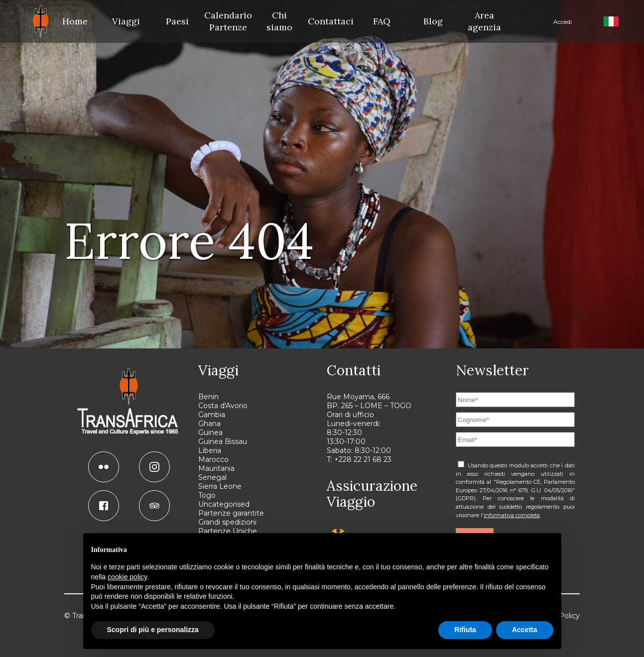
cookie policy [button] (127, 577)
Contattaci (331, 21)
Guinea (210, 433)
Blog (433, 21)
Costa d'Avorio (223, 406)
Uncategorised (224, 504)
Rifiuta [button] (465, 630)
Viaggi (126, 21)
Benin (208, 397)
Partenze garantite (231, 513)
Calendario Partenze (228, 21)
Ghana (209, 424)
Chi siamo (279, 21)
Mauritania (216, 468)
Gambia (212, 415)
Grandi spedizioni (227, 522)
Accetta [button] (525, 630)
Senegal (212, 477)
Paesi (177, 21)
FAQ (382, 21)
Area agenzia (484, 21)
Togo (207, 495)
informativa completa (512, 515)
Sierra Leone (220, 486)
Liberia (210, 450)
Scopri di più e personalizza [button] (153, 630)
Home (75, 21)
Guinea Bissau (223, 441)
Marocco (213, 459)
